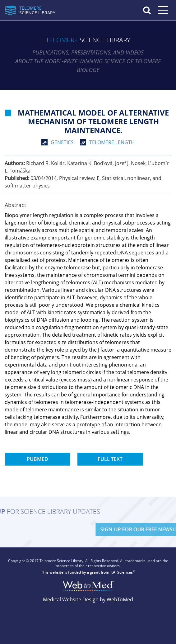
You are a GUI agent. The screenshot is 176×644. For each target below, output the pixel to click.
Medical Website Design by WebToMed (88, 599)
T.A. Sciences (121, 572)
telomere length (112, 142)
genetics (62, 142)
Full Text (110, 459)
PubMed (37, 459)
